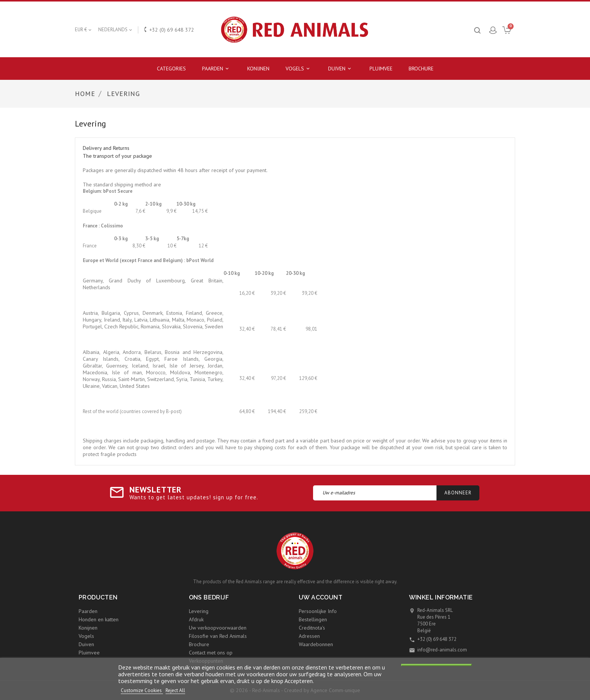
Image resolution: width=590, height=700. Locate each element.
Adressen (309, 636)
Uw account (321, 597)
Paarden (217, 69)
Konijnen (258, 69)
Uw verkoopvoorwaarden (218, 628)
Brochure (421, 69)
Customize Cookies (142, 690)
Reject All (175, 690)
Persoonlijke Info (318, 611)
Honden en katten (99, 619)
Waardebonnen (316, 644)
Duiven (341, 69)
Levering (199, 611)
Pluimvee (381, 69)
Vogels (299, 69)
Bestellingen (313, 619)
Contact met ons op (211, 653)
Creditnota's (312, 628)
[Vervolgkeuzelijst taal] (116, 30)
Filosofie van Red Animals (218, 636)
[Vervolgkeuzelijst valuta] (84, 30)
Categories (171, 69)
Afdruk (196, 619)
